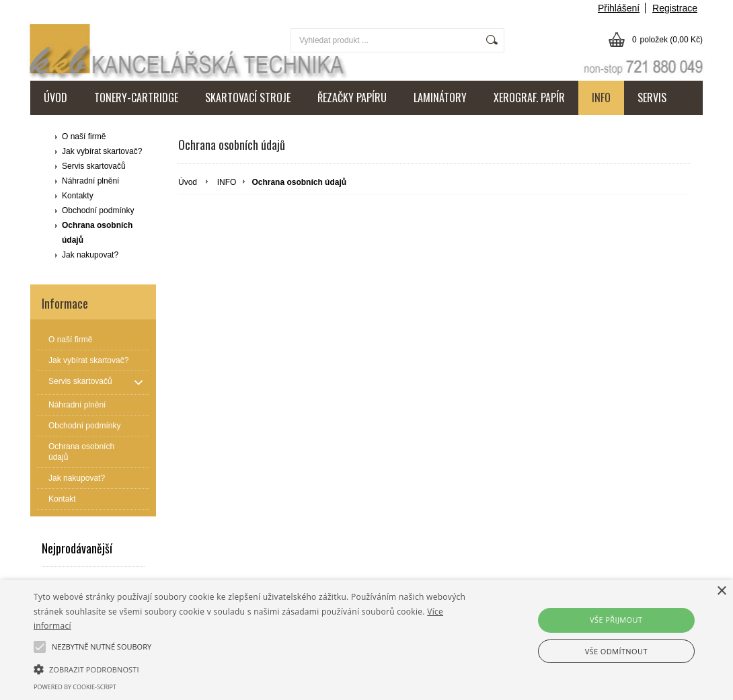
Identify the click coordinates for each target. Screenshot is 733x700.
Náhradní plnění (90, 181)
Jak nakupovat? (90, 255)
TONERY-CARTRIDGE (136, 98)
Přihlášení (619, 8)
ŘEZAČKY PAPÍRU (352, 98)
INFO (601, 98)
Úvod (188, 182)
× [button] (721, 591)
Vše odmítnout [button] (616, 651)
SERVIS (652, 98)
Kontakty (78, 196)
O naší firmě (84, 137)
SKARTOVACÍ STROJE (248, 98)
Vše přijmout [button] (616, 620)
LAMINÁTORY (440, 98)
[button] (250, 668)
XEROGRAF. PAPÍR (529, 98)
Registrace (675, 8)
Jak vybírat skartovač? (102, 151)
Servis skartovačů (94, 166)
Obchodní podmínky (98, 210)
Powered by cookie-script (75, 687)
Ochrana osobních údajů (97, 233)
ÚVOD (55, 98)
